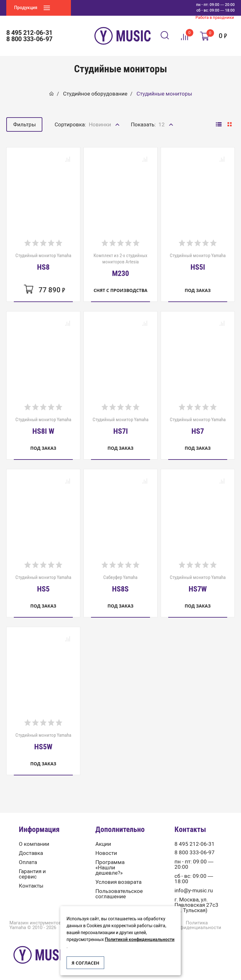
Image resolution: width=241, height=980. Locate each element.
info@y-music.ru (194, 891)
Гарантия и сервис (32, 874)
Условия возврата (118, 882)
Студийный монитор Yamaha (43, 262)
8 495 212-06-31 (29, 33)
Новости (106, 853)
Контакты (31, 886)
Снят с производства (120, 290)
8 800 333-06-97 (29, 39)
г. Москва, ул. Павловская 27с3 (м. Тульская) (196, 905)
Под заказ (198, 290)
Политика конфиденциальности (197, 925)
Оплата (28, 862)
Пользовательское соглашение (119, 894)
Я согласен (85, 963)
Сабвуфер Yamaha (120, 584)
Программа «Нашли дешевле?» (110, 868)
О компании (34, 844)
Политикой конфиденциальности (140, 940)
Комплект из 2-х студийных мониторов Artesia (120, 265)
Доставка (31, 853)
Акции (103, 844)
